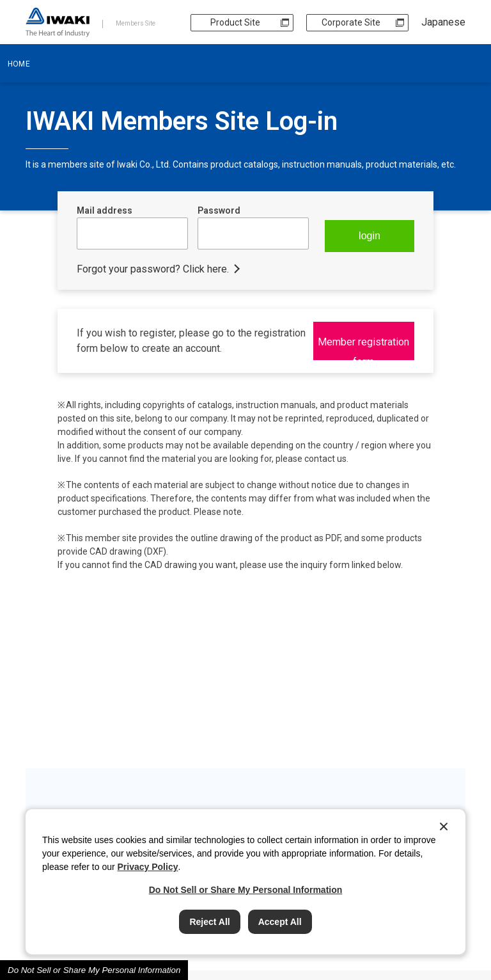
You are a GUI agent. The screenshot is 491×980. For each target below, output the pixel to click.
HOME (19, 64)
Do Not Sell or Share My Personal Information (94, 970)
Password (219, 210)
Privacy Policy (148, 867)
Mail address (105, 210)
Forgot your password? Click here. (153, 268)
